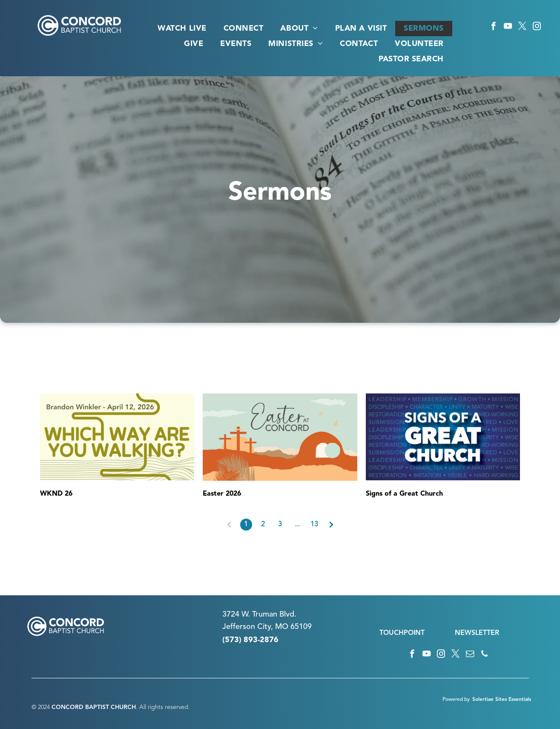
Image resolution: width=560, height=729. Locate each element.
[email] (470, 655)
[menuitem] (182, 29)
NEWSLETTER (477, 633)
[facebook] (493, 27)
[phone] (484, 655)
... (297, 525)
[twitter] (522, 27)
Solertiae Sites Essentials (502, 700)
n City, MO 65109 (281, 627)
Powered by (456, 700)
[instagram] (537, 27)
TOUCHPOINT (402, 633)
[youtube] (508, 27)
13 (314, 525)
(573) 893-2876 (250, 640)
